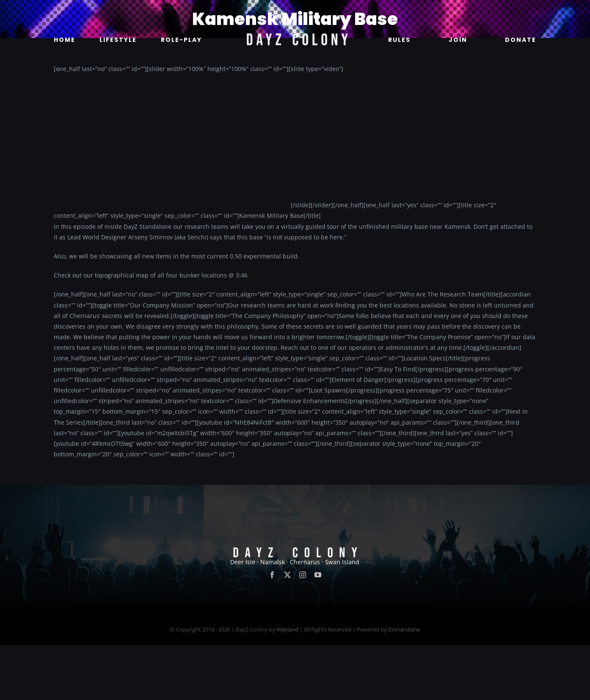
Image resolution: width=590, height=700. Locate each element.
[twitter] (287, 575)
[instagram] (303, 575)
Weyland (287, 629)
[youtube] (318, 575)
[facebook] (272, 575)
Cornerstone (404, 629)
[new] (295, 11)
